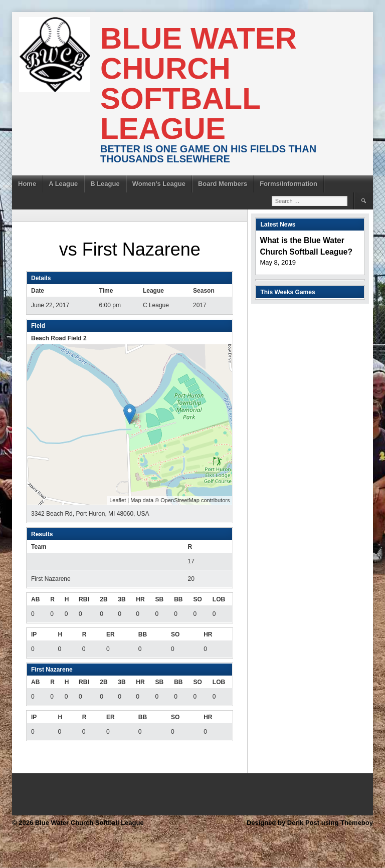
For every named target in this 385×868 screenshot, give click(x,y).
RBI (84, 599)
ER (111, 634)
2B (104, 599)
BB (178, 599)
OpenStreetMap (180, 500)
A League (63, 184)
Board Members (223, 184)
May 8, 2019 (278, 262)
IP (34, 634)
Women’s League (159, 184)
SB (160, 599)
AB (35, 599)
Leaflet (118, 500)
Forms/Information (288, 184)
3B (122, 599)
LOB (219, 599)
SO (197, 599)
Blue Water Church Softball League (199, 83)
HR (140, 599)
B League (105, 184)
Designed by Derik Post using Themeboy (310, 823)
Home (27, 184)
